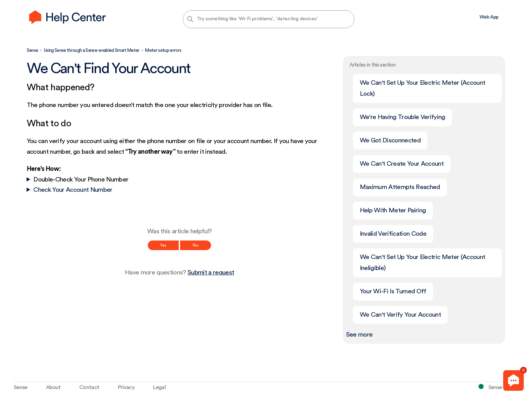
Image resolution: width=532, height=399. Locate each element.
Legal (159, 387)
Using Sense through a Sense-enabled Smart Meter (92, 50)
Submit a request (211, 273)
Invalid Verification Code (393, 234)
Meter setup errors (163, 50)
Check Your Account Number (73, 190)
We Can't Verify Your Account (400, 315)
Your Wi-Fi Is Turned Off (393, 291)
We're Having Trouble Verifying (403, 117)
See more (359, 335)
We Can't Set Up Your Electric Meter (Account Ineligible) (423, 263)
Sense (33, 50)
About (53, 387)
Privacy (126, 387)
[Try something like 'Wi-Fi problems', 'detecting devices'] (269, 19)
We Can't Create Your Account (402, 164)
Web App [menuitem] (489, 17)
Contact (89, 387)
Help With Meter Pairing (393, 210)
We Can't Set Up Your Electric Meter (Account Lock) (423, 88)
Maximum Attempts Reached (400, 187)
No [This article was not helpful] (196, 245)
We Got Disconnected (390, 140)
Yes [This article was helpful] (163, 245)
